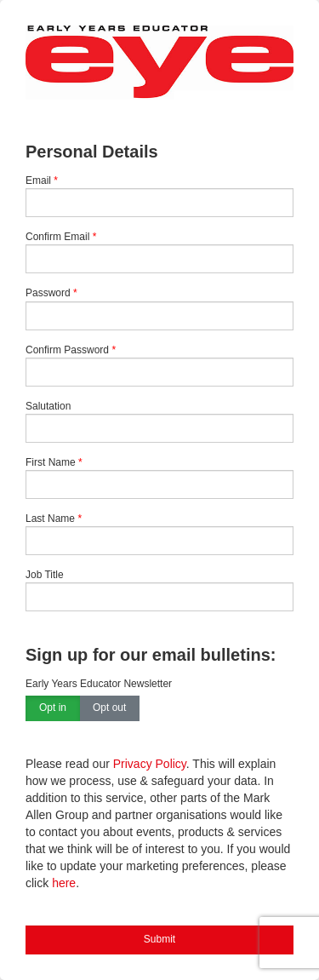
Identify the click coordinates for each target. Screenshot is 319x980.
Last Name (50, 519)
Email (38, 181)
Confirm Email (57, 237)
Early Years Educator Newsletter (99, 684)
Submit (159, 939)
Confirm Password (67, 350)
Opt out (109, 708)
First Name (51, 462)
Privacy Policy (150, 764)
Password (48, 293)
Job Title (45, 575)
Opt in (53, 708)
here (64, 883)
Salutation (48, 406)
